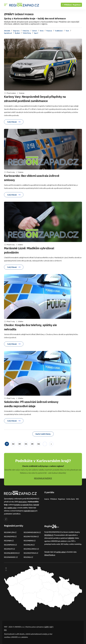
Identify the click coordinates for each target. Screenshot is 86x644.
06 (39, 443)
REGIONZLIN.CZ (29, 544)
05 (32, 443)
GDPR (47, 626)
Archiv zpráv (71, 498)
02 (13, 443)
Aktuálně (7, 31)
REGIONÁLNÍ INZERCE (43, 477)
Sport (36, 32)
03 (20, 443)
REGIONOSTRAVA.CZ (31, 552)
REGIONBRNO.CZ (30, 540)
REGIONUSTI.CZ (10, 548)
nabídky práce (12, 507)
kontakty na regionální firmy (24, 504)
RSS (78, 498)
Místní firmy (27, 32)
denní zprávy (23, 501)
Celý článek (14, 121)
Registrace (77, 5)
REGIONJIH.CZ (9, 540)
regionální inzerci (30, 510)
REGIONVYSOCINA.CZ (32, 536)
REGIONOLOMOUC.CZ (32, 548)
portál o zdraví (61, 551)
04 (26, 443)
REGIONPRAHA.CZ (11, 544)
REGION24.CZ (29, 556)
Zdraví (34, 31)
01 (7, 443)
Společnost (8, 32)
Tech (67, 31)
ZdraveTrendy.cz (50, 554)
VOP (52, 626)
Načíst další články (43, 433)
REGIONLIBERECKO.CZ (12, 552)
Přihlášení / (67, 5)
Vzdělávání (59, 31)
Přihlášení (54, 498)
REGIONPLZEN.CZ (10, 531)
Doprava (16, 31)
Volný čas (26, 31)
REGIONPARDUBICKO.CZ (33, 531)
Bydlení (17, 32)
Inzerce (47, 498)
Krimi (42, 31)
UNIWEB (71, 537)
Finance (49, 31)
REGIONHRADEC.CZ (11, 556)
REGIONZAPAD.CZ (11, 536)
